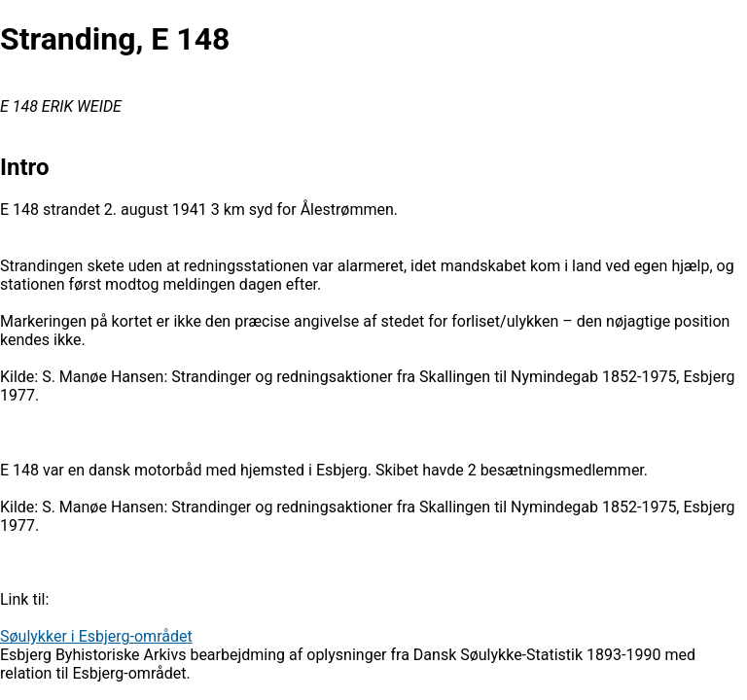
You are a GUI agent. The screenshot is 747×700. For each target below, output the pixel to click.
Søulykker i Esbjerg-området (96, 636)
